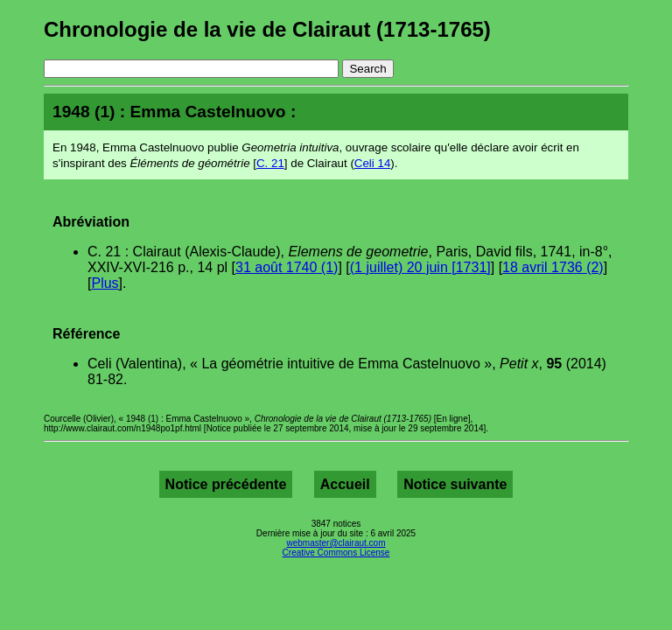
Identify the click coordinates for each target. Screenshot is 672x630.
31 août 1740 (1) (287, 267)
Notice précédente (226, 484)
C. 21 (270, 163)
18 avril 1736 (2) (553, 267)
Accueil (345, 484)
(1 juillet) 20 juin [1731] (420, 267)
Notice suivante (455, 484)
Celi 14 (373, 163)
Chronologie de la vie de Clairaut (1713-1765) (267, 29)
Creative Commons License (336, 553)
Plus (105, 283)
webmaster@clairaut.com (336, 543)
